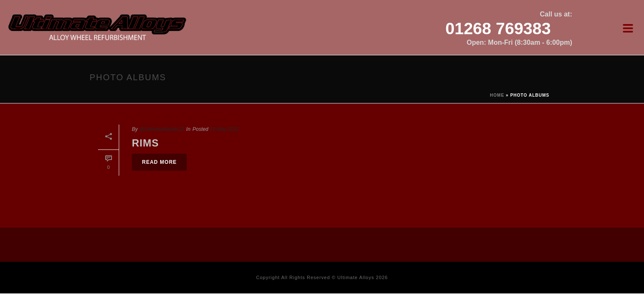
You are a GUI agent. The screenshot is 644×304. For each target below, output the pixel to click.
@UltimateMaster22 (161, 129)
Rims (145, 143)
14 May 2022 (224, 129)
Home (497, 95)
